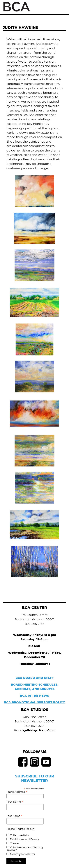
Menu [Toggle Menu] (62, 7)
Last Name (14, 816)
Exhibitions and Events (24, 839)
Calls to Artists (19, 835)
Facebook (23, 762)
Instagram (35, 762)
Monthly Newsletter (23, 854)
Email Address (17, 792)
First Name (15, 802)
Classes (15, 844)
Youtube (46, 762)
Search (54, 7)
